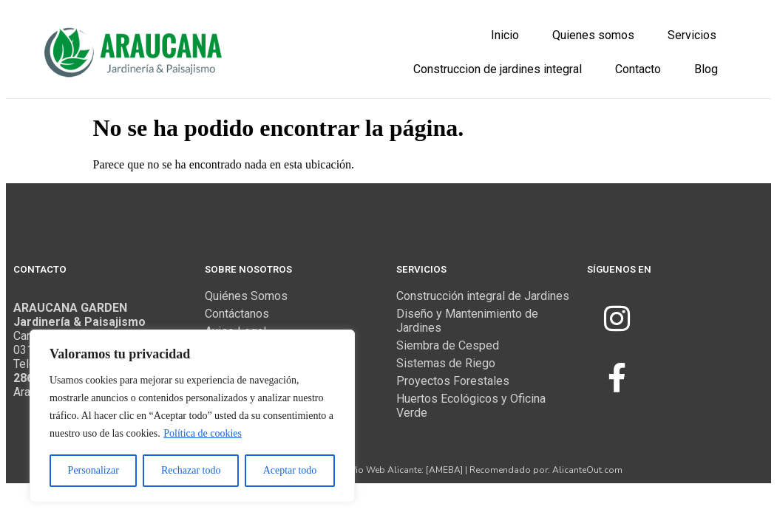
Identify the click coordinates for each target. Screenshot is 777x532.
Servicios (692, 35)
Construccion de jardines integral (498, 69)
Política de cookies (203, 433)
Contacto (638, 69)
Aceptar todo (290, 470)
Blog (706, 69)
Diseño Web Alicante (378, 469)
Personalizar (94, 470)
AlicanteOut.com (587, 469)
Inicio (505, 35)
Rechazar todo (191, 470)
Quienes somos (593, 35)
